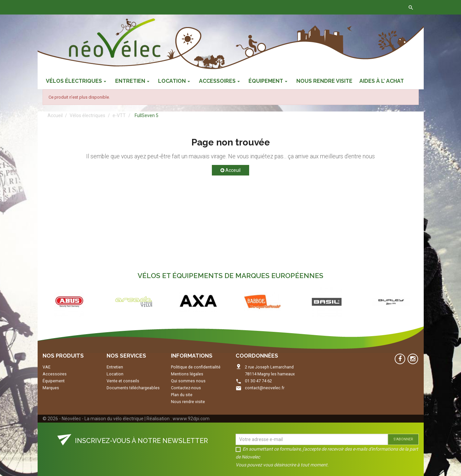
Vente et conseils (123, 381)
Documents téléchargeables (133, 388)
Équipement (54, 381)
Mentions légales (187, 374)
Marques (51, 388)
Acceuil (230, 170)
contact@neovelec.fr (265, 388)
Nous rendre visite (188, 402)
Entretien (115, 367)
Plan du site (182, 395)
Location (115, 374)
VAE (47, 367)
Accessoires (55, 374)
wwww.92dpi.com (191, 419)
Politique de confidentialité (196, 367)
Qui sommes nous (188, 381)
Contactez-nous (141, 7)
